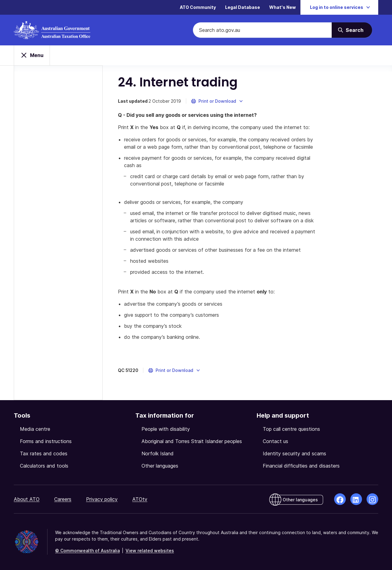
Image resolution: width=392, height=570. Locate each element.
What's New (283, 8)
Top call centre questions (291, 429)
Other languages (160, 466)
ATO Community (198, 8)
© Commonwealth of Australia (87, 551)
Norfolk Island (158, 453)
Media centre (35, 429)
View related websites (150, 551)
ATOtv (140, 499)
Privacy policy (102, 499)
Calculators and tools (44, 466)
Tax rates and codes (44, 453)
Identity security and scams (294, 453)
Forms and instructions (46, 441)
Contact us (275, 441)
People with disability (166, 429)
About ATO (27, 499)
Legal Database (243, 8)
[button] (217, 101)
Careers (63, 499)
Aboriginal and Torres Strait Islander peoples (192, 441)
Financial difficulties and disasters (301, 466)
